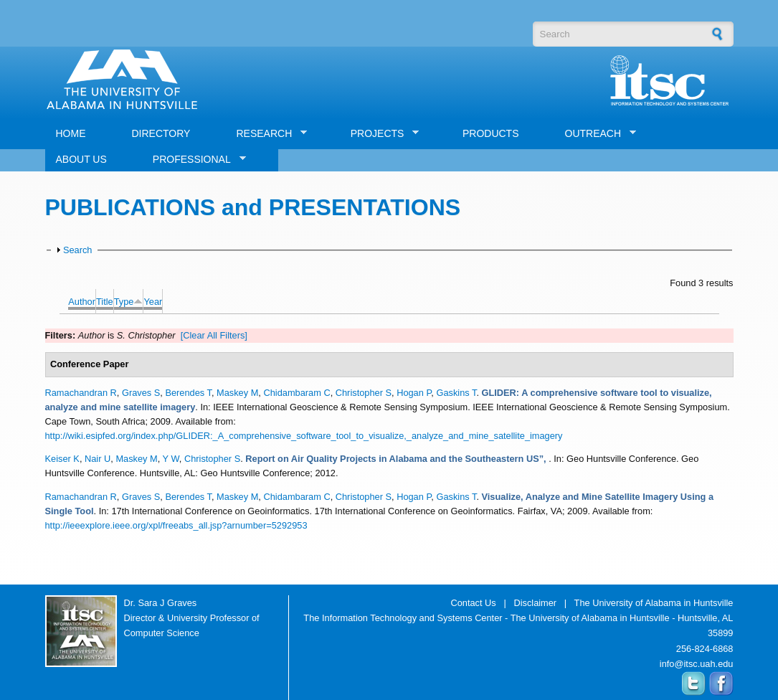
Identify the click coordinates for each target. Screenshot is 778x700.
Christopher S (364, 393)
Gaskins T (456, 393)
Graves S (141, 393)
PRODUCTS (491, 133)
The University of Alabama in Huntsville (654, 603)
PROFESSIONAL (194, 160)
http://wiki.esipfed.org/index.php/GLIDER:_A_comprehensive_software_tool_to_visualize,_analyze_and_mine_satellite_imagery (304, 436)
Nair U (98, 459)
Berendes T (188, 393)
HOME (71, 133)
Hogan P (414, 393)
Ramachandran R (81, 393)
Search (78, 250)
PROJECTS (380, 134)
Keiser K (62, 459)
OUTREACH (596, 134)
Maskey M (237, 393)
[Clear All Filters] (214, 335)
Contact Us (473, 603)
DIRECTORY (161, 133)
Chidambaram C (297, 393)
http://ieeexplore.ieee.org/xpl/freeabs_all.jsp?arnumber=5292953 (176, 525)
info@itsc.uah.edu (697, 664)
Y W (171, 459)
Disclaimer (535, 603)
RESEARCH (266, 134)
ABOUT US (81, 159)
